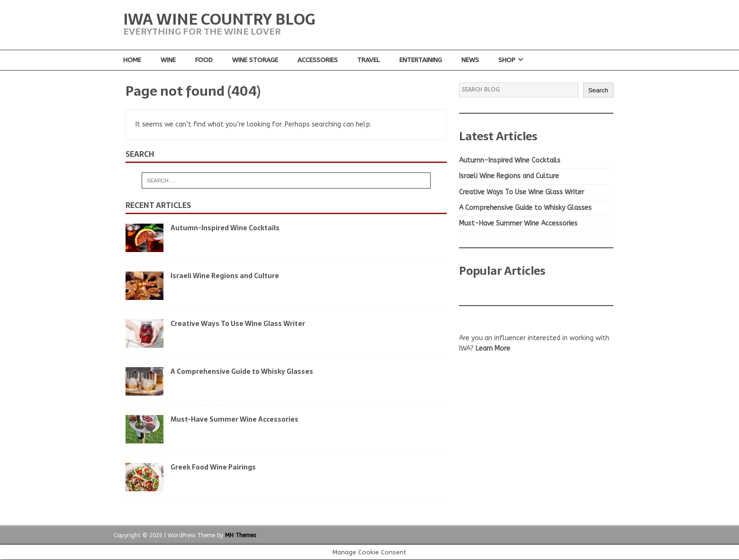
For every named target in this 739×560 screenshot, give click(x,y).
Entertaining (421, 60)
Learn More (493, 349)
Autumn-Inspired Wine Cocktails (225, 228)
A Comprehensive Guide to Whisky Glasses (242, 371)
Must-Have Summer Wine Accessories (234, 419)
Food (204, 60)
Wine (168, 60)
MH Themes (240, 535)
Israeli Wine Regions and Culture (225, 276)
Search (598, 90)
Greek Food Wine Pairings (213, 467)
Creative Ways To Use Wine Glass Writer (238, 324)
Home (132, 60)
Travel (369, 60)
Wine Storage (255, 60)
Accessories (318, 60)
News (471, 60)
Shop (508, 60)
